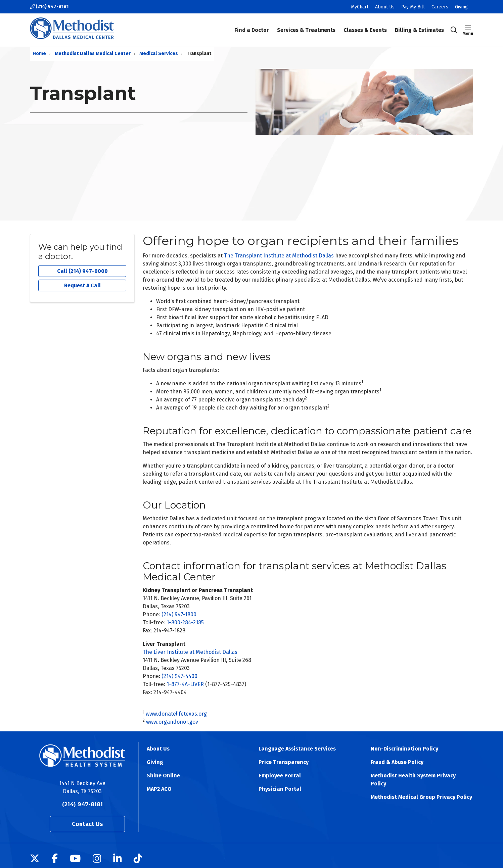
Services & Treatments (306, 25)
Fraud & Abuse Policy (397, 762)
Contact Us (87, 824)
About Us (385, 7)
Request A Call (82, 285)
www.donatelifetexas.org (176, 714)
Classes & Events (365, 25)
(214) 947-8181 (49, 7)
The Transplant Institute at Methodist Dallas (279, 256)
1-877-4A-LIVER (185, 684)
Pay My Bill (413, 7)
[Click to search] (454, 30)
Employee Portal (280, 776)
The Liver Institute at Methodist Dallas (190, 652)
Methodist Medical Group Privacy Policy (421, 797)
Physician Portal (280, 789)
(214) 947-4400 (179, 676)
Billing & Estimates (419, 25)
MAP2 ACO (159, 789)
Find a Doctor (252, 25)
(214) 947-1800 (179, 614)
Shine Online (163, 776)
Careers (440, 7)
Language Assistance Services (297, 749)
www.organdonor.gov (172, 722)
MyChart (360, 7)
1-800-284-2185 (185, 622)
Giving (461, 7)
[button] (468, 30)
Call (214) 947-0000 (82, 271)
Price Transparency (284, 762)
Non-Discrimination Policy (404, 749)
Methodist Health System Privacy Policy (413, 780)
